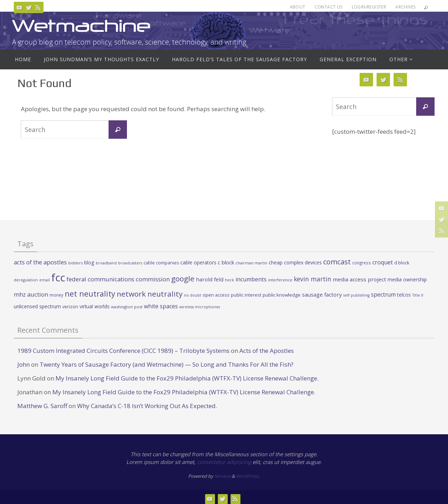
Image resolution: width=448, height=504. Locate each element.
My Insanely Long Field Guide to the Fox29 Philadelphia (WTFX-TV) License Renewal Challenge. (187, 378)
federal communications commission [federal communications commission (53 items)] (118, 279)
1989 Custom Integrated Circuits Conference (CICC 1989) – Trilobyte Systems (123, 351)
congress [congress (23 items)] (362, 263)
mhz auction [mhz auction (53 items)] (31, 294)
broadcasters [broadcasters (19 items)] (130, 263)
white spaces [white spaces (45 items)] (161, 306)
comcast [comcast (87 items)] (337, 262)
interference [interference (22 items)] (280, 280)
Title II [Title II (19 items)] (418, 295)
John (24, 364)
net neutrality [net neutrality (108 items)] (90, 294)
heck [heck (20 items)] (229, 280)
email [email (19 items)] (45, 280)
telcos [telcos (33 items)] (404, 295)
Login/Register (369, 7)
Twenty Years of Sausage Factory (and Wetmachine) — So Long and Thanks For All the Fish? (167, 364)
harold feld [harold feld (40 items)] (210, 279)
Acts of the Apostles (267, 351)
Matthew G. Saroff (42, 406)
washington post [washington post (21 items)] (127, 307)
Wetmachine (81, 26)
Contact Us (329, 7)
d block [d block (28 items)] (402, 263)
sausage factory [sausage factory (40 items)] (322, 294)
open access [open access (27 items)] (216, 295)
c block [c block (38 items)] (226, 262)
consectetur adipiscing (224, 462)
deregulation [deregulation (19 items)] (26, 280)
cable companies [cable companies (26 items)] (161, 263)
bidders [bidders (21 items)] (75, 263)
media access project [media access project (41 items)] (359, 279)
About (298, 7)
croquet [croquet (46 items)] (383, 262)
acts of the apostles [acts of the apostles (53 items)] (40, 262)
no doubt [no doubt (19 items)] (193, 295)
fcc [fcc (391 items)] (58, 277)
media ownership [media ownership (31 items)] (407, 279)
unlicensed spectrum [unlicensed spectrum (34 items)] (37, 306)
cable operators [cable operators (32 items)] (198, 262)
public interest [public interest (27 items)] (246, 295)
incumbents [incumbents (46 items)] (251, 279)
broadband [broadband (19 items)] (106, 263)
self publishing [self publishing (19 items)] (356, 295)
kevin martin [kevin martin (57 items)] (313, 279)
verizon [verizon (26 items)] (70, 307)
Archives (405, 7)
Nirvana (222, 476)
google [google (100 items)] (183, 279)
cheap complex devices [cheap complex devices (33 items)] (295, 262)
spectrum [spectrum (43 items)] (383, 294)
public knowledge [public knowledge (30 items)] (282, 295)
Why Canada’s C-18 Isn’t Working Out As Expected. (147, 406)
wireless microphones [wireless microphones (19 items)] (200, 307)
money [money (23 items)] (56, 295)
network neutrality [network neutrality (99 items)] (150, 294)
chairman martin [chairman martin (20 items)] (251, 263)
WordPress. (248, 476)
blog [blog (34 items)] (89, 262)
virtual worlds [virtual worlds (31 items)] (95, 306)
